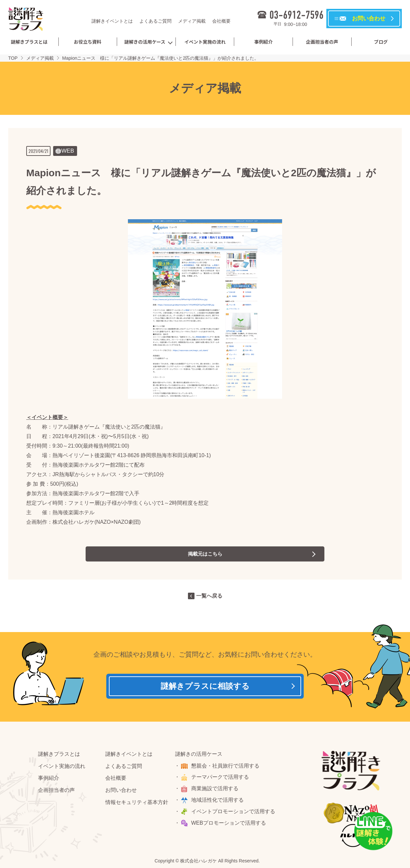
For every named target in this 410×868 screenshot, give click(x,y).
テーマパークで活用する (221, 779)
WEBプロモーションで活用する (229, 824)
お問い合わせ (121, 792)
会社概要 (221, 21)
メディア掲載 (192, 21)
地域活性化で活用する (218, 801)
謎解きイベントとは (112, 21)
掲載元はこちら (205, 554)
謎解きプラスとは (29, 42)
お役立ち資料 (88, 42)
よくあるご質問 (155, 21)
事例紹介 (263, 42)
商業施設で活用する (215, 790)
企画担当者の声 (322, 42)
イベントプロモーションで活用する (234, 813)
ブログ (381, 42)
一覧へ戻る (209, 596)
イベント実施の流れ (205, 42)
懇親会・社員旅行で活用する (226, 767)
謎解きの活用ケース (145, 42)
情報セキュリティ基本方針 (137, 804)
